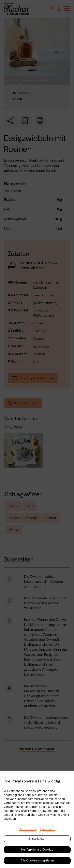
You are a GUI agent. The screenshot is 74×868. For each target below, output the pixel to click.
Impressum (48, 829)
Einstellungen (37, 839)
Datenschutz (28, 829)
